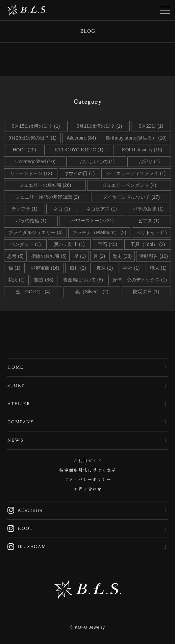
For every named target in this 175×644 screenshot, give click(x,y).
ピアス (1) (149, 221)
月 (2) (99, 256)
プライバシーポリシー (88, 480)
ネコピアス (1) (102, 209)
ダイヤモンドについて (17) (131, 197)
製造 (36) (44, 280)
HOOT (20, 528)
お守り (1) (149, 162)
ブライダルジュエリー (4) (35, 232)
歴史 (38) (122, 256)
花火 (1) (16, 280)
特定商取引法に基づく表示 (88, 470)
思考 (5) (15, 256)
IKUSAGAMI (28, 547)
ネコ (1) (62, 209)
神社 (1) (131, 268)
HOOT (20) (24, 150)
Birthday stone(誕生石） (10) (136, 138)
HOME (16, 367)
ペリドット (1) (152, 232)
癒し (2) (78, 268)
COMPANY (21, 422)
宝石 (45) (108, 244)
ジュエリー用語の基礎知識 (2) (47, 197)
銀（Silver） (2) (92, 292)
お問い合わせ (88, 489)
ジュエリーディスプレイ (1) (136, 173)
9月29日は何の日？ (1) (32, 138)
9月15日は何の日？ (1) (36, 126)
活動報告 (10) (154, 256)
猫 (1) (14, 268)
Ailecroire (25, 510)
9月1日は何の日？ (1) (99, 126)
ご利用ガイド (88, 461)
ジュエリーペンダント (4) (129, 185)
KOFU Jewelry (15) (142, 150)
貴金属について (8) (83, 280)
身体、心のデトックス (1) (140, 280)
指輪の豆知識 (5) (49, 256)
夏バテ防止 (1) (69, 244)
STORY (16, 386)
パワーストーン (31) (92, 221)
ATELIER (19, 404)
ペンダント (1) (26, 244)
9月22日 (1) (151, 126)
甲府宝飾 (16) (45, 268)
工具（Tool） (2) (148, 244)
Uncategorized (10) (35, 162)
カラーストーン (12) (31, 173)
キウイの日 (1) (79, 173)
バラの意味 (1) (148, 209)
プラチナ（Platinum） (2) (99, 232)
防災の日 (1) (146, 292)
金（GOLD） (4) (33, 292)
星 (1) (80, 256)
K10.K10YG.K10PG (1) (79, 150)
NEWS (16, 440)
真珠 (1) (105, 268)
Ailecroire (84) (81, 138)
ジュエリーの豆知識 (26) (45, 185)
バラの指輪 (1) (31, 221)
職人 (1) (158, 268)
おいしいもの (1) (97, 162)
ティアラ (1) (24, 209)
